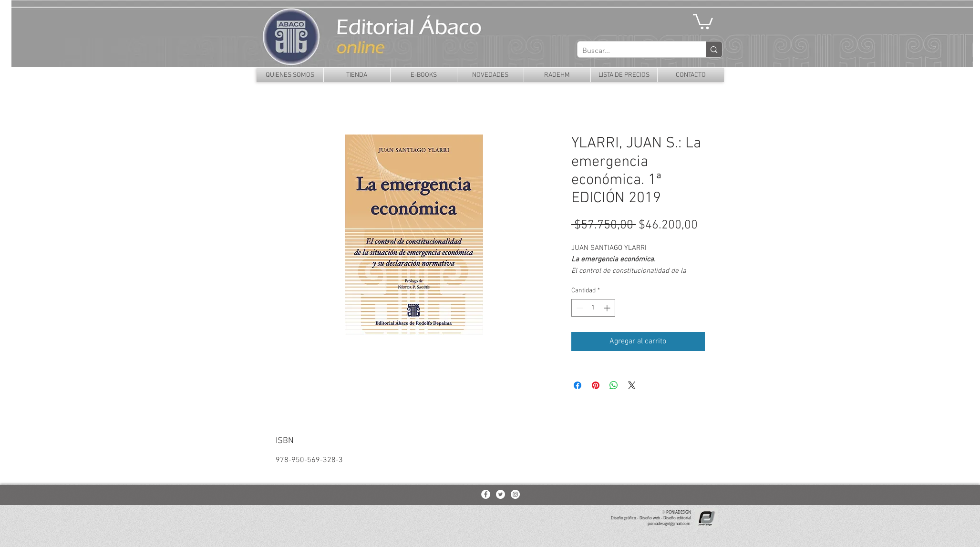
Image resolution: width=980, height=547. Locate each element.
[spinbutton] (593, 308)
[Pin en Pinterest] (596, 385)
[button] (703, 21)
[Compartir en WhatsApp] (614, 385)
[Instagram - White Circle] (515, 494)
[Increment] (608, 308)
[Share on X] (632, 385)
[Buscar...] (634, 51)
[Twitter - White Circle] (500, 494)
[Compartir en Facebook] (578, 385)
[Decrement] (579, 308)
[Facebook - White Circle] (486, 494)
